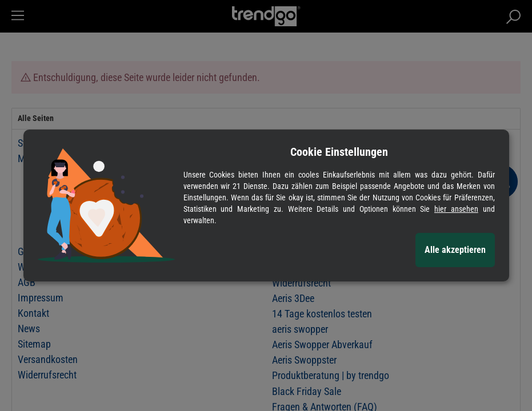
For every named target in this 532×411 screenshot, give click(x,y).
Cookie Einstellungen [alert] (339, 152)
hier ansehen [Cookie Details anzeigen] (456, 209)
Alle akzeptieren (455, 250)
